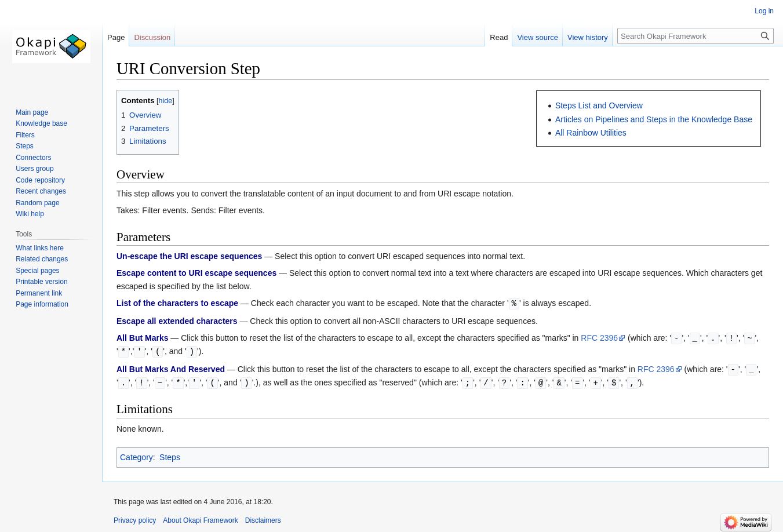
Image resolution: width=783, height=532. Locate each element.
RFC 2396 (599, 337)
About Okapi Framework (200, 518)
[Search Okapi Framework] (695, 36)
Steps (170, 454)
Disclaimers (263, 518)
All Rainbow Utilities (591, 133)
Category (136, 454)
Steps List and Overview (599, 105)
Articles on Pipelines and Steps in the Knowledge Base (654, 119)
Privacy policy (135, 518)
